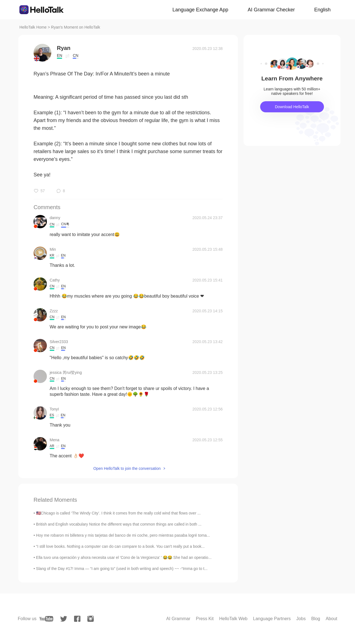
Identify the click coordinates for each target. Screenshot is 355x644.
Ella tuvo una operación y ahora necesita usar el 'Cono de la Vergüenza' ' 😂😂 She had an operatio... (124, 557)
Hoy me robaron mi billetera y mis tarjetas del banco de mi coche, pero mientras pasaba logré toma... (123, 535)
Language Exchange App (200, 10)
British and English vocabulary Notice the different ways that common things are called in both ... (119, 524)
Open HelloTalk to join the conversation (127, 468)
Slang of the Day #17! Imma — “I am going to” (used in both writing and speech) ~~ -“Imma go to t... (122, 569)
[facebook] (77, 619)
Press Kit (205, 619)
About (331, 619)
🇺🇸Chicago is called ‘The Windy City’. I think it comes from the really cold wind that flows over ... (118, 513)
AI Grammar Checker (271, 10)
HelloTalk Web (233, 619)
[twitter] (64, 619)
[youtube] (46, 619)
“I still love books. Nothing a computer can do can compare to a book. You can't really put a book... (120, 546)
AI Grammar (178, 619)
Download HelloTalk (292, 107)
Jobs (301, 619)
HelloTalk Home (33, 27)
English (322, 10)
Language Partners (272, 619)
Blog (316, 619)
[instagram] (91, 619)
